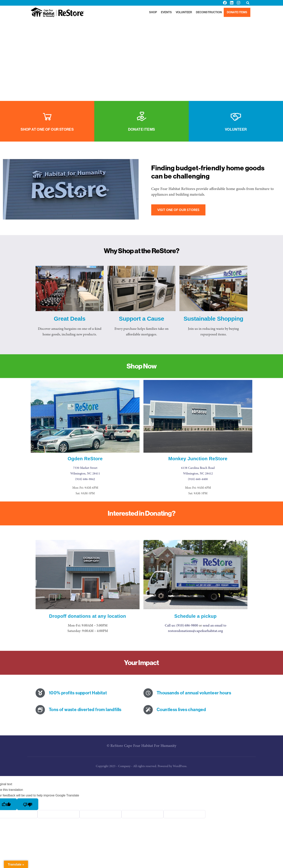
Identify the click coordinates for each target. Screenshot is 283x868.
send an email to (214, 626)
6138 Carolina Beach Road (198, 468)
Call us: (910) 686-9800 (181, 626)
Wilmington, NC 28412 (198, 474)
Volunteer (236, 129)
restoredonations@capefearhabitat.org (195, 631)
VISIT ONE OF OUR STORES (179, 210)
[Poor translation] (28, 804)
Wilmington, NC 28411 (85, 474)
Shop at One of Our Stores (47, 129)
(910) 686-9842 (85, 479)
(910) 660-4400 (198, 479)
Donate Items (142, 129)
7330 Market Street (85, 468)
